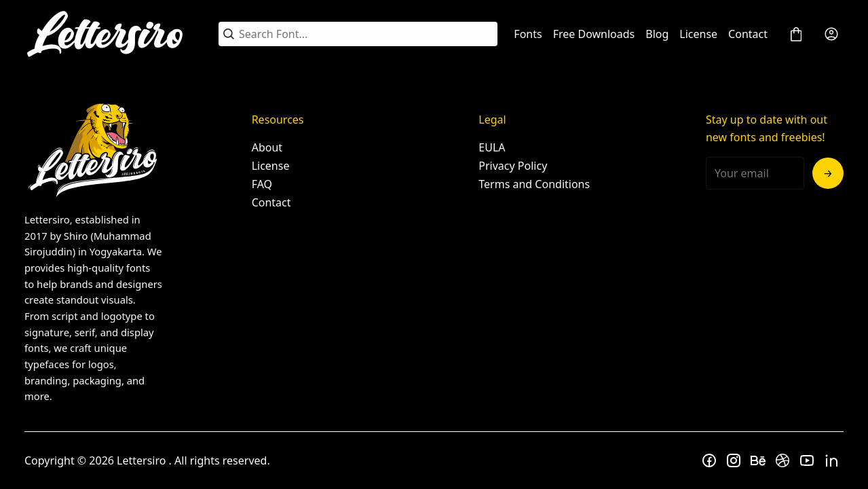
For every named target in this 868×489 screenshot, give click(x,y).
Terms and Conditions (534, 184)
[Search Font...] (366, 34)
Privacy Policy (513, 166)
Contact (748, 34)
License (698, 34)
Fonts (528, 34)
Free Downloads (594, 34)
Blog (657, 34)
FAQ (262, 184)
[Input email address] (755, 173)
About (267, 147)
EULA (492, 147)
